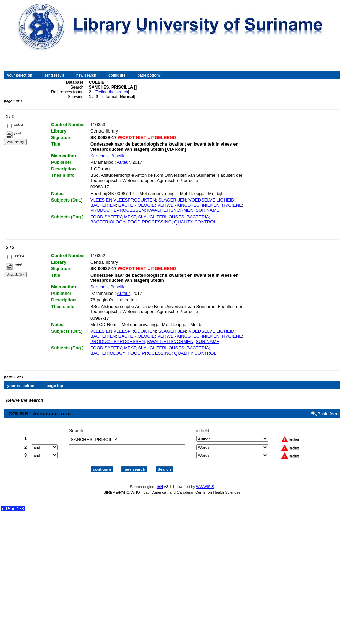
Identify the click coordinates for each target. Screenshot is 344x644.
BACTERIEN (103, 205)
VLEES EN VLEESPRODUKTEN (123, 200)
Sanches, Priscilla (108, 156)
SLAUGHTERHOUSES (161, 217)
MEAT (130, 217)
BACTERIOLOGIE (137, 205)
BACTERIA (198, 217)
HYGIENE (232, 205)
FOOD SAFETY (106, 217)
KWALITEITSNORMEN (170, 210)
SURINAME (208, 210)
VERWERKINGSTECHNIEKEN (188, 205)
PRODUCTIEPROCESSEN (117, 210)
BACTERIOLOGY (108, 222)
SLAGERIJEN (172, 200)
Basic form (328, 414)
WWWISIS (205, 487)
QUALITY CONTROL (195, 222)
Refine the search (112, 92)
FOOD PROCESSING (150, 222)
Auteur (123, 162)
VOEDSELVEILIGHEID (211, 200)
